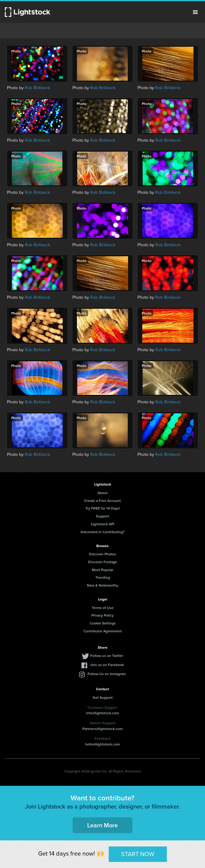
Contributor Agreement (103, 631)
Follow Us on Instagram (107, 674)
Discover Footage (103, 562)
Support (102, 516)
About (102, 493)
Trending (103, 577)
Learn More (102, 825)
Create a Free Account (102, 501)
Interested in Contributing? (103, 532)
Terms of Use (103, 608)
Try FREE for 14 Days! (103, 508)
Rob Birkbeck (37, 88)
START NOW (138, 854)
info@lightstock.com (102, 713)
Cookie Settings (103, 623)
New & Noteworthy (102, 585)
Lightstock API (102, 524)
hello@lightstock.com (102, 744)
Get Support (103, 697)
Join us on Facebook (107, 665)
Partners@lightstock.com (102, 729)
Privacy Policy (102, 615)
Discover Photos (102, 554)
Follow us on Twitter (107, 656)
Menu (195, 12)
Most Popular (102, 570)
